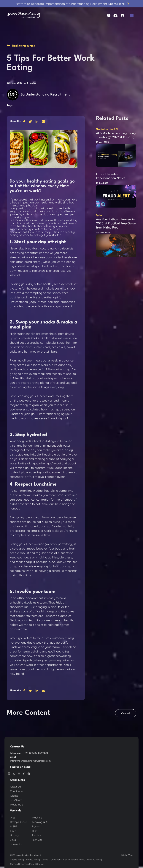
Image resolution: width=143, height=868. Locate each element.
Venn (131, 855)
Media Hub (16, 805)
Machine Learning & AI (107, 129)
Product (37, 835)
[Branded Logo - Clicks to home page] (23, 15)
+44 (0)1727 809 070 (36, 753)
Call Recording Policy (74, 860)
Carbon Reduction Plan (22, 864)
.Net (12, 818)
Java (13, 840)
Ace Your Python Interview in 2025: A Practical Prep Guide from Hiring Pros (116, 223)
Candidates (17, 791)
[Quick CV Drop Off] (116, 15)
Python (99, 215)
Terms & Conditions (52, 860)
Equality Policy (94, 860)
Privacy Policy (33, 860)
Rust (35, 831)
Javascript (16, 844)
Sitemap (40, 864)
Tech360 (37, 840)
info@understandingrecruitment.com (30, 761)
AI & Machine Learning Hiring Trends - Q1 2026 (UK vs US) (116, 135)
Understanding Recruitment (48, 94)
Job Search (17, 800)
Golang (14, 835)
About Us (16, 787)
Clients (14, 796)
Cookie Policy (17, 860)
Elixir (13, 831)
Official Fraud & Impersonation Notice (111, 176)
